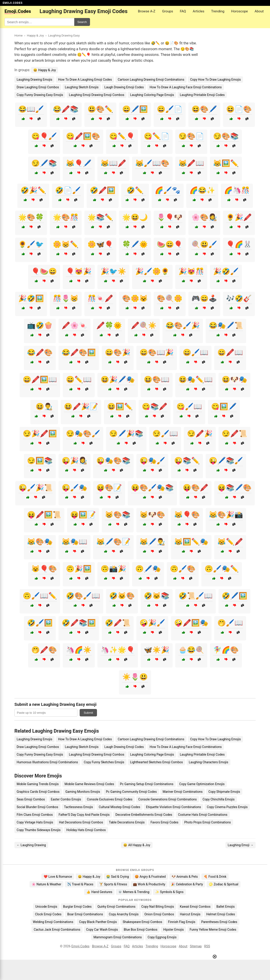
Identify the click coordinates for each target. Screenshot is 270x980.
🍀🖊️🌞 (135, 244)
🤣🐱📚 (157, 596)
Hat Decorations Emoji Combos (81, 822)
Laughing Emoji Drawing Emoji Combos (97, 95)
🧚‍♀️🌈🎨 (226, 650)
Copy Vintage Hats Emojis (35, 822)
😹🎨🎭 (40, 542)
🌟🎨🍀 (31, 217)
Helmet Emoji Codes (221, 914)
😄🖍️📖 (230, 352)
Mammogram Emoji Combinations (118, 937)
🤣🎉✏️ (33, 190)
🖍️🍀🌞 (109, 325)
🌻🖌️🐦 (31, 244)
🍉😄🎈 (170, 244)
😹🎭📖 (74, 542)
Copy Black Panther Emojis (98, 922)
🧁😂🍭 (191, 650)
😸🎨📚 (118, 515)
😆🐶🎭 (234, 379)
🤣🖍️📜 (118, 623)
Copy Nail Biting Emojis (158, 907)
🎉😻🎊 (191, 271)
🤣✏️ (135, 190)
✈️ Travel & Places (80, 884)
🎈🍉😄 (44, 271)
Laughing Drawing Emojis (34, 80)
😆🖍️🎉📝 (81, 407)
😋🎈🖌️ (44, 136)
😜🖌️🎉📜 (36, 488)
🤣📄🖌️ (68, 190)
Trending (218, 11)
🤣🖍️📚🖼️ (79, 623)
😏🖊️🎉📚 (126, 434)
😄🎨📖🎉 (157, 352)
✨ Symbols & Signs (169, 892)
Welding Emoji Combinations (53, 922)
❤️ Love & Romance (58, 877)
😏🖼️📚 (40, 461)
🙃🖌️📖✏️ (40, 596)
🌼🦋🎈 (100, 244)
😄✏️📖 (79, 379)
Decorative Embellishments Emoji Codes (144, 815)
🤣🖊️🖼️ (234, 596)
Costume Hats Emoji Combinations (203, 815)
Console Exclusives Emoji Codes (110, 799)
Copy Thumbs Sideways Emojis (39, 830)
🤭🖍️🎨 (44, 650)
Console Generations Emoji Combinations (168, 799)
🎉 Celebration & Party (187, 884)
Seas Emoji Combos (31, 799)
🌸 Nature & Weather (46, 884)
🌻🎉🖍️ (239, 217)
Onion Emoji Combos (159, 914)
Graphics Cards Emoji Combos (38, 792)
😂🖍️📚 (66, 109)
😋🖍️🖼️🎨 (83, 136)
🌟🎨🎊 (66, 217)
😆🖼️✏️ (120, 407)
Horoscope (239, 11)
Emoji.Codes (80, 946)
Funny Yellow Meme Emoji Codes (213, 930)
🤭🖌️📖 (230, 623)
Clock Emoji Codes (48, 914)
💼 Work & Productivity (149, 884)
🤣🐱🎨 (122, 596)
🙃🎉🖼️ (79, 569)
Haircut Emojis (190, 914)
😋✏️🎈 (122, 136)
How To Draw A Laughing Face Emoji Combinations (186, 87)
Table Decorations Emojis (127, 822)
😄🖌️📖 (196, 352)
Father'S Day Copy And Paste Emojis (84, 815)
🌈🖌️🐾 (168, 190)
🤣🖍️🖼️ (103, 190)
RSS (207, 946)
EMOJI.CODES (13, 3)
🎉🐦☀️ (113, 271)
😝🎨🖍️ (196, 488)
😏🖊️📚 (44, 163)
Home (19, 35)
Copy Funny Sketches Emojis (104, 762)
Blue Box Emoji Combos (141, 930)
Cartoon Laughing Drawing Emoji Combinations (151, 80)
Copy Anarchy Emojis (124, 914)
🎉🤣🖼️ (31, 298)
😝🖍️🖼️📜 (44, 515)
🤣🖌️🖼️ (40, 623)
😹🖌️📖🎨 (152, 163)
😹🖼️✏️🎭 (191, 542)
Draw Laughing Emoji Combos (38, 87)
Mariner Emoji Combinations (183, 792)
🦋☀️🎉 (157, 650)
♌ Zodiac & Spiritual (224, 884)
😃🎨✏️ (100, 109)
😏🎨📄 (191, 136)
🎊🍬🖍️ (100, 298)
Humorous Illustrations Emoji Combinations (47, 762)
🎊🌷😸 (66, 298)
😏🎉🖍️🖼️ (40, 434)
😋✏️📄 (157, 136)
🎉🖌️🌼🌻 (152, 271)
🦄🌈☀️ (79, 650)
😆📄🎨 (239, 109)
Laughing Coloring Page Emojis (152, 95)
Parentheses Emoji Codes (219, 922)
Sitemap (196, 946)
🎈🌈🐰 (239, 244)
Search (82, 22)
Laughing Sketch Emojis (82, 87)
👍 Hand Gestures (99, 892)
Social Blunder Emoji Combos (37, 807)
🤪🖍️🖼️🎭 (191, 623)
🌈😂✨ (202, 190)
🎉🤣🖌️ (226, 271)
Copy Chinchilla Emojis (218, 799)
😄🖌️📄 (170, 109)
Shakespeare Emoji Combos (142, 922)
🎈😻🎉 (79, 271)
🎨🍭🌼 (170, 298)
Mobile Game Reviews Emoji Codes (89, 784)
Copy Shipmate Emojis (224, 792)
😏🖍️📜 (234, 434)
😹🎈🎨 (187, 515)
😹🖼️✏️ (226, 163)
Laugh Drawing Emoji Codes (124, 87)
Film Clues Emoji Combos (35, 815)
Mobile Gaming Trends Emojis (38, 784)
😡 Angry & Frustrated (150, 877)
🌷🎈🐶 (170, 217)
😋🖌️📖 (189, 407)
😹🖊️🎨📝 (113, 542)
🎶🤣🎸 (239, 298)
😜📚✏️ (187, 461)
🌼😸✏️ (66, 244)
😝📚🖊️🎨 (234, 488)
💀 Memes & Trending (134, 892)
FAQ (183, 11)
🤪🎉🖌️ (152, 623)
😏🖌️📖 (165, 434)
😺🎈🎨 (44, 569)
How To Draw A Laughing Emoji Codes (85, 80)
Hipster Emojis (173, 930)
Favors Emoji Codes (164, 822)
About (259, 11)
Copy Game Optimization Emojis (202, 784)
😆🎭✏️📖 (196, 379)
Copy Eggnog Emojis (162, 937)
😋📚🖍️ (155, 407)
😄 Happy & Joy (45, 70)
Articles (199, 11)
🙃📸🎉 (113, 569)
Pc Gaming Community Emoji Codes (131, 792)
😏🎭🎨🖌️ (83, 434)
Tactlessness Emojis (79, 807)
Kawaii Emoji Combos (195, 907)
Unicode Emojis (46, 907)
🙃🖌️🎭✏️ (222, 569)
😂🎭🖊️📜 (226, 325)
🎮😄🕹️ (204, 298)
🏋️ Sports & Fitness (113, 884)
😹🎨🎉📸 (226, 515)
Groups (168, 11)
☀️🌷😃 (135, 677)
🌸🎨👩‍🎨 (204, 217)
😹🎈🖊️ (79, 163)
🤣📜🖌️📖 (196, 596)
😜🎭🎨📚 (113, 461)
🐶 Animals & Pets (185, 877)
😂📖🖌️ (31, 109)
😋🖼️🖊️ (224, 407)
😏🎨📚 (226, 136)
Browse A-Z (147, 11)
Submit (88, 713)
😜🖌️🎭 (74, 488)
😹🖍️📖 (191, 163)
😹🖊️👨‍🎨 (152, 542)
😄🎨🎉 (118, 352)
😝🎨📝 (109, 488)
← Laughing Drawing (31, 845)
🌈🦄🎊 (237, 190)
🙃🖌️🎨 (183, 569)
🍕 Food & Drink (215, 877)
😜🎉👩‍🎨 (74, 461)
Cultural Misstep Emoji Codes (119, 807)
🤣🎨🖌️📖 (83, 596)
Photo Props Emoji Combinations (208, 822)
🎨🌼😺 (135, 298)
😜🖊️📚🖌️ (226, 461)
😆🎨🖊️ (204, 109)
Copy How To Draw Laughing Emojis (215, 80)
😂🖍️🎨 (40, 352)
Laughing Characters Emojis (208, 762)
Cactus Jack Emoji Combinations (57, 930)
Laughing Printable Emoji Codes (202, 95)
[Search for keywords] (39, 22)
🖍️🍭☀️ (144, 325)
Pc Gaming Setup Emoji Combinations (147, 784)
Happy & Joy (35, 35)
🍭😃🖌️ (204, 244)
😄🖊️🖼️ (135, 109)
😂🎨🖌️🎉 (183, 325)
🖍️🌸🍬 (74, 325)
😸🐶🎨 (152, 515)
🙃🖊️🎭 (148, 569)
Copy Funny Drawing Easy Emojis (40, 95)
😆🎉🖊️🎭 (118, 379)
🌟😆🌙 (135, 217)
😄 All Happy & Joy (137, 845)
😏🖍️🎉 (200, 434)
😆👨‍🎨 (44, 407)
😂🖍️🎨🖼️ (79, 352)
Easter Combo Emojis (66, 799)
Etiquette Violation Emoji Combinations (173, 807)
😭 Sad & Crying (118, 877)
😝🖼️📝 (83, 515)
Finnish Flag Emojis (182, 922)
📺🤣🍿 (40, 325)
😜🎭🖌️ (152, 461)
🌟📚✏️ (100, 217)
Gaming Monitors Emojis (83, 792)
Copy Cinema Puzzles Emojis (227, 807)
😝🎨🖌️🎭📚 (152, 488)
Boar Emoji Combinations (85, 914)
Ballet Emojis (226, 907)
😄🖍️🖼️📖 (40, 379)
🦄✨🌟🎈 (118, 650)
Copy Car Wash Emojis (102, 930)
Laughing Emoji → (241, 845)
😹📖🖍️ (113, 163)
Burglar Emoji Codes (77, 907)
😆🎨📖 (157, 379)
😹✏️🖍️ (230, 542)
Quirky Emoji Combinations (116, 907)
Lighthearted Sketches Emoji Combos (156, 762)
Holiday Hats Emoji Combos (86, 830)
